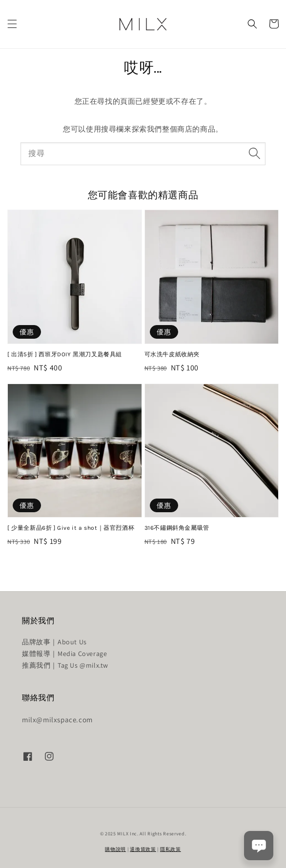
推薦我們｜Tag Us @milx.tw (65, 665)
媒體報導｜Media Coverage (64, 654)
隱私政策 (171, 849)
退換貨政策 (143, 849)
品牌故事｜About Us (54, 642)
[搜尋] (254, 154)
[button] (12, 24)
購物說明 (115, 849)
